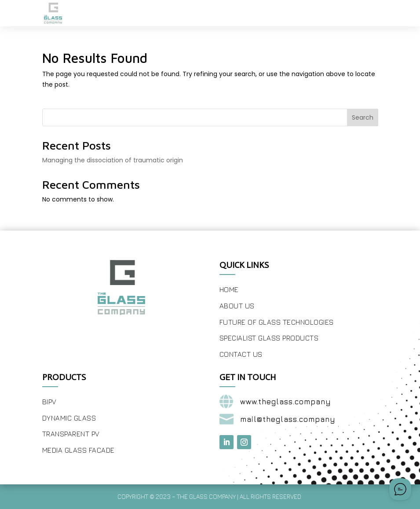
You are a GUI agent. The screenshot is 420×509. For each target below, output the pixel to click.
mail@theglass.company (288, 419)
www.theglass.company (286, 402)
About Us (237, 306)
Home (229, 289)
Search (363, 117)
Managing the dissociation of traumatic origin (113, 160)
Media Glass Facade (79, 450)
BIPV (49, 402)
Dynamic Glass (69, 418)
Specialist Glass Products (269, 338)
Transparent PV (71, 434)
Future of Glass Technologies (277, 322)
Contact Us (241, 354)
